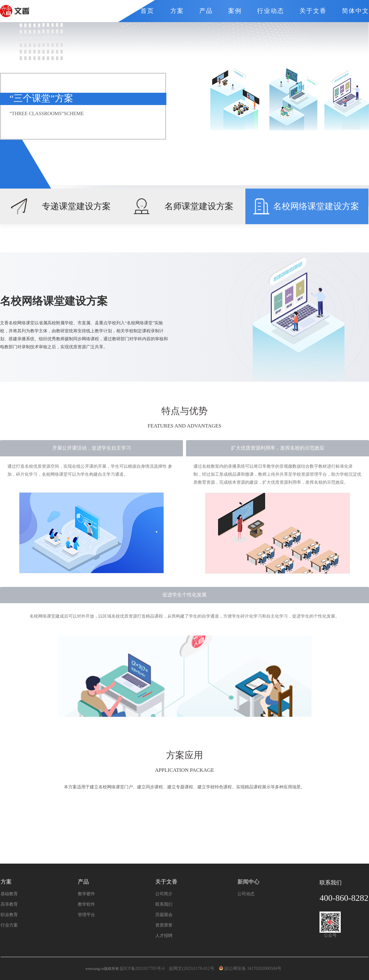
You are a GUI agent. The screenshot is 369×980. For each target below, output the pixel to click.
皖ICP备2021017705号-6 (142, 968)
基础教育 (9, 894)
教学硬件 (86, 894)
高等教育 (9, 904)
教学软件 (86, 904)
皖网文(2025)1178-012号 (192, 968)
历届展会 (164, 915)
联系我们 (164, 904)
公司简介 (164, 894)
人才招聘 (164, 936)
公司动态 (246, 894)
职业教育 (9, 915)
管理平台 (86, 915)
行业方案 (9, 925)
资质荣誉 (164, 925)
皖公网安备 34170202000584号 (251, 968)
